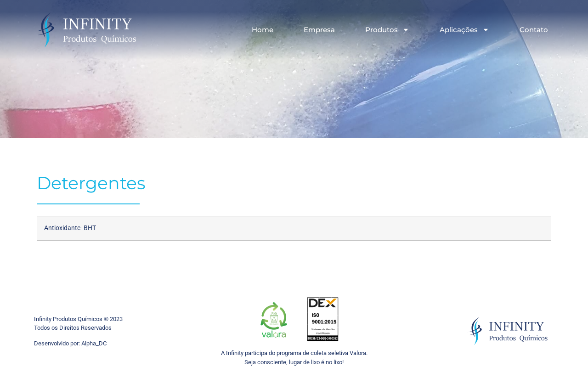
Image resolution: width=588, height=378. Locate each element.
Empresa (319, 30)
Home (263, 30)
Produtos (387, 30)
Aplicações (464, 30)
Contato (534, 30)
